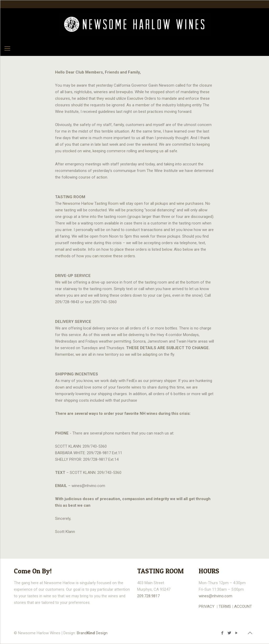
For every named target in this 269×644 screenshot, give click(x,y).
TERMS (225, 606)
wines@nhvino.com (216, 596)
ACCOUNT (243, 606)
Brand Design (92, 633)
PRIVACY (207, 606)
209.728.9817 (148, 596)
